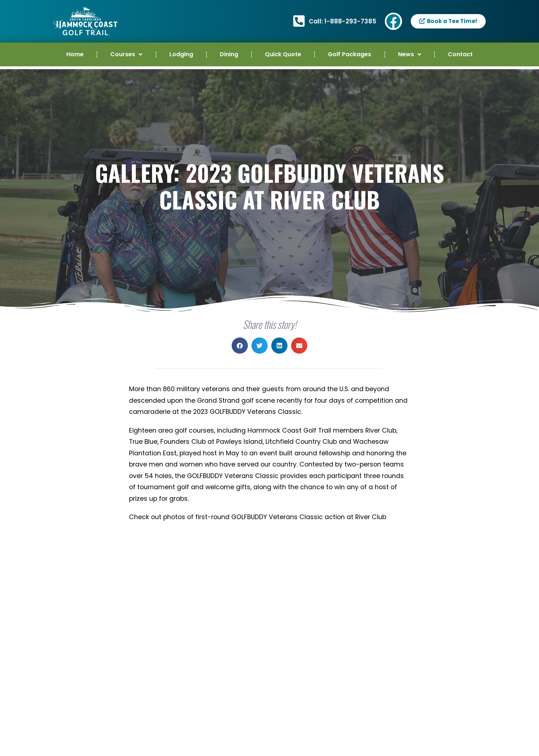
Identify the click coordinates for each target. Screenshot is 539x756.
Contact (460, 54)
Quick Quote (283, 54)
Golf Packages (349, 54)
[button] (240, 346)
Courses (126, 54)
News (410, 54)
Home (75, 54)
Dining (229, 54)
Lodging (181, 54)
